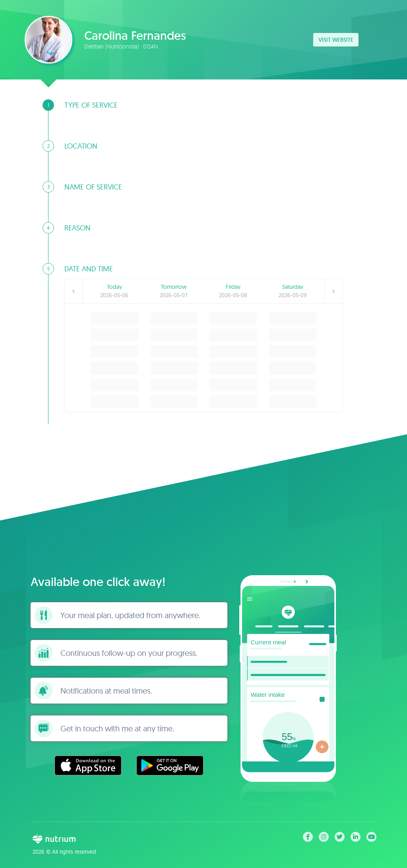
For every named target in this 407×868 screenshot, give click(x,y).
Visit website (336, 40)
